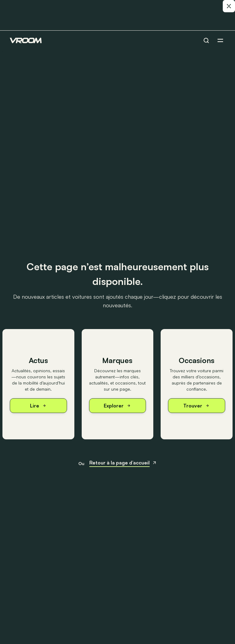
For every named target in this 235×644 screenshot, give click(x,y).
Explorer (117, 406)
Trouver (197, 406)
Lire (38, 406)
